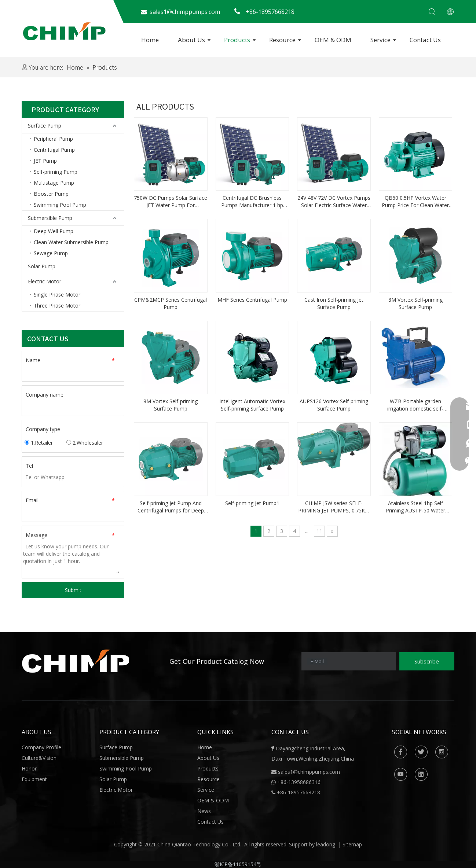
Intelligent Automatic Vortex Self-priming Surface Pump (252, 405)
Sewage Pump (51, 253)
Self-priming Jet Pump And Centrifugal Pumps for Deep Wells (171, 507)
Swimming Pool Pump (60, 205)
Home (150, 40)
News (204, 811)
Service (380, 40)
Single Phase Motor (57, 295)
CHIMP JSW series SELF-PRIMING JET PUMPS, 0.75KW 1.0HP (334, 507)
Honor (29, 768)
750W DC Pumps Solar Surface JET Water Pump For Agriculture (171, 202)
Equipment (34, 779)
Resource (282, 40)
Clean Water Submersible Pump (71, 242)
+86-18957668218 (296, 792)
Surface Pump (45, 126)
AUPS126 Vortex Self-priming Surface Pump (334, 405)
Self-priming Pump (56, 172)
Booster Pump (51, 194)
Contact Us (425, 40)
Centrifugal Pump (54, 150)
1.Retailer (39, 443)
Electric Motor (45, 281)
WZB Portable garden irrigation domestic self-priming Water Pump (415, 405)
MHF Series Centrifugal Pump (252, 300)
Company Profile (41, 747)
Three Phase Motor (57, 306)
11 (319, 531)
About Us (191, 40)
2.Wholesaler (85, 443)
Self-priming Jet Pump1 (252, 503)
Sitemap (352, 844)
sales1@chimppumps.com (309, 772)
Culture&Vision (39, 758)
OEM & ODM (333, 40)
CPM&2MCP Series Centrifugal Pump (171, 303)
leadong (326, 844)
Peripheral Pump (53, 139)
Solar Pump (42, 266)
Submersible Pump (50, 218)
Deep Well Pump (54, 231)
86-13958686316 (301, 782)
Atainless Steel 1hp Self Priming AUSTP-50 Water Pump (415, 507)
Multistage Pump (54, 183)
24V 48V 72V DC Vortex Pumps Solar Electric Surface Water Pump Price (334, 202)
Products (237, 40)
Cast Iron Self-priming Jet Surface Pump (334, 303)
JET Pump (45, 161)
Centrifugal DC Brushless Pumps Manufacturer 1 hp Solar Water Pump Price (252, 202)
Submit (73, 590)
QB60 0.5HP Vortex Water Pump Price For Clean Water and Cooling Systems (415, 202)
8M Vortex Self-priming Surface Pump (415, 303)
